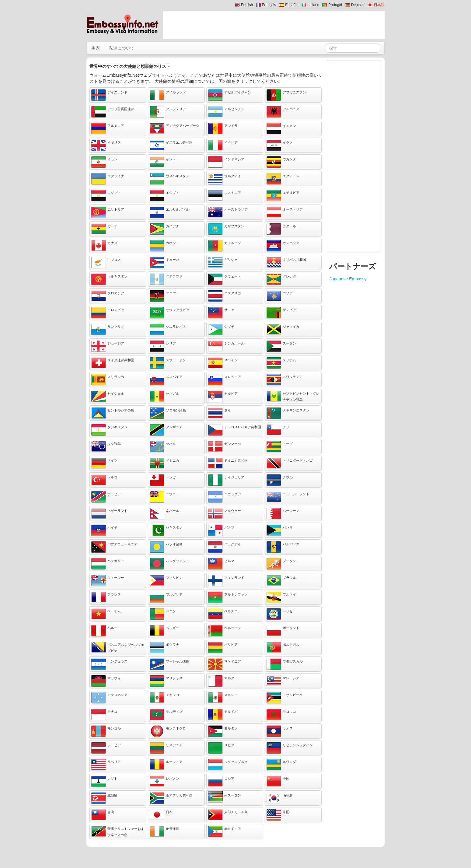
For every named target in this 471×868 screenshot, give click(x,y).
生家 (96, 48)
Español (292, 5)
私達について (122, 48)
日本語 (379, 5)
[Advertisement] (274, 25)
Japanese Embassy (348, 279)
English (247, 5)
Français (269, 5)
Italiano (314, 5)
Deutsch (358, 5)
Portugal (335, 5)
